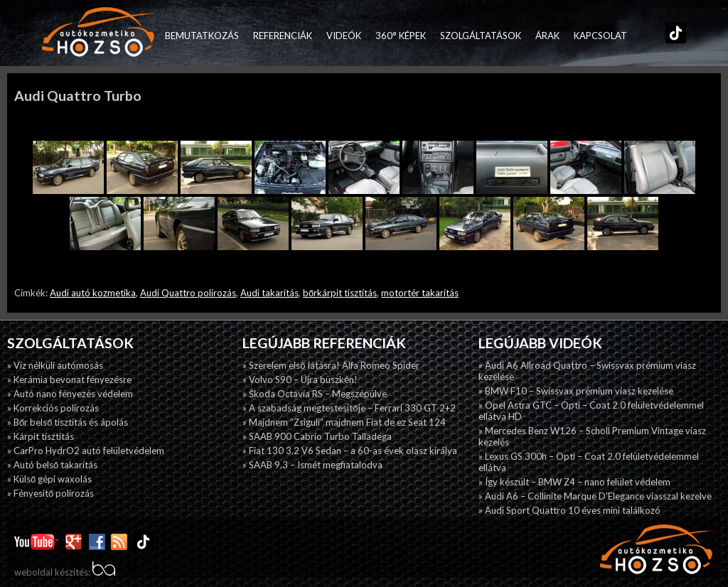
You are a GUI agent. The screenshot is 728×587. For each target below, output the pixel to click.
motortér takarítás (420, 293)
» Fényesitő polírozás (50, 493)
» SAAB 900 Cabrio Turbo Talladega (317, 436)
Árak (547, 36)
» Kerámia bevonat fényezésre (69, 379)
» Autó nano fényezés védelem (70, 394)
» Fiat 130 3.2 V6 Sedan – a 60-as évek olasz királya (350, 451)
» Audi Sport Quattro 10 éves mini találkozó (569, 510)
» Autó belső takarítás (52, 465)
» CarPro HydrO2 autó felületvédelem (86, 451)
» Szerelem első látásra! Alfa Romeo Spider (331, 365)
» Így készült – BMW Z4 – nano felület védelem (574, 482)
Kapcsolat (600, 36)
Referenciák (283, 36)
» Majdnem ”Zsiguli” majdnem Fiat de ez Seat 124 (344, 422)
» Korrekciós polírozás (53, 408)
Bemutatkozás (202, 36)
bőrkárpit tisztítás (340, 293)
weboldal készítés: (65, 572)
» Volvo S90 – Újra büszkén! (300, 379)
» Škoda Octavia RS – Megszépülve (315, 394)
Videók (344, 36)
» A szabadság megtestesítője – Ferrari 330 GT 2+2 (349, 408)
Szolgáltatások (481, 36)
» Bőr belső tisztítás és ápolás (68, 422)
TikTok (673, 36)
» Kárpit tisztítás (41, 436)
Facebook (641, 36)
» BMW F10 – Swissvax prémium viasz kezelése (576, 391)
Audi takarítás (269, 293)
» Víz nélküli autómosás (55, 365)
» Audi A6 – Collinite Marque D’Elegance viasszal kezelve (595, 496)
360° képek (401, 36)
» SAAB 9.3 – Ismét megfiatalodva (312, 465)
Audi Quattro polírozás (188, 293)
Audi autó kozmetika (93, 293)
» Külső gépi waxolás (49, 479)
